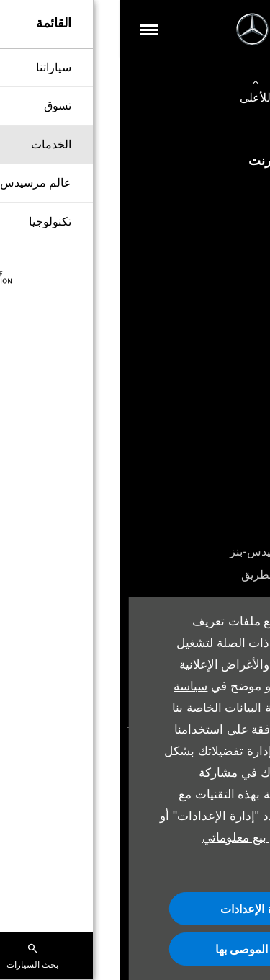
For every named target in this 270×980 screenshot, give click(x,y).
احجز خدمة (229, 505)
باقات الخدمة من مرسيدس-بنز (183, 552)
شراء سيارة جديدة (213, 191)
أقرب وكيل (229, 406)
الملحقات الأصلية (216, 528)
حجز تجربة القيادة (214, 360)
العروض (237, 383)
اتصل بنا (237, 261)
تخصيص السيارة (217, 238)
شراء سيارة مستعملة (205, 214)
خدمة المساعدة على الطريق (188, 575)
